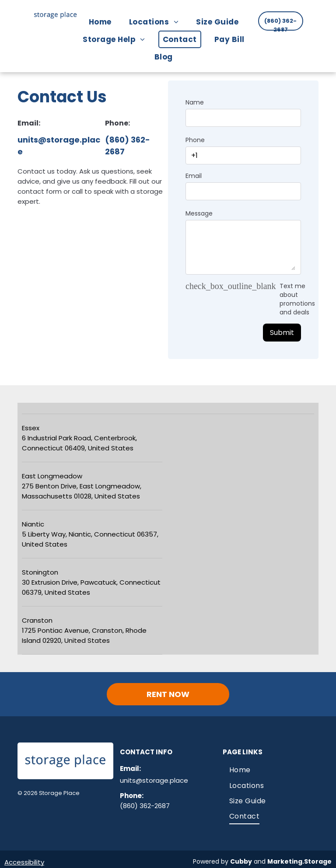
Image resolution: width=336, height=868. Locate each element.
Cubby (241, 861)
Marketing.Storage (299, 861)
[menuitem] (105, 22)
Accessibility (24, 862)
